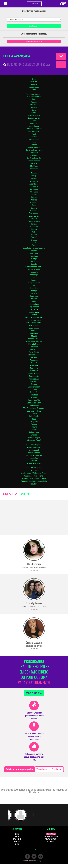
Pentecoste (34, 376)
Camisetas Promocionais (34, 476)
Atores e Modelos (34, 447)
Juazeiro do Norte (34, 320)
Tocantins (34, 169)
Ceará (34, 113)
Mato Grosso (34, 131)
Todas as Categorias (34, 445)
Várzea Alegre (34, 438)
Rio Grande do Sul (34, 158)
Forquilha (34, 253)
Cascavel (34, 227)
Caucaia (34, 229)
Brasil (34, 79)
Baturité (34, 208)
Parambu (34, 371)
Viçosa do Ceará (34, 440)
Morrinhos (34, 347)
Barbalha (34, 203)
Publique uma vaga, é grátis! (20, 769)
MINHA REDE (17, 842)
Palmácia (34, 365)
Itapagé (34, 293)
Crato (34, 243)
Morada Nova (34, 344)
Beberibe (34, 211)
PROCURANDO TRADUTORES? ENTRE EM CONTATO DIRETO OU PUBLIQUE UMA (34, 672)
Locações (34, 458)
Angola (34, 84)
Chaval (34, 235)
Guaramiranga (34, 269)
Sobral (34, 414)
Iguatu (34, 280)
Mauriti (34, 336)
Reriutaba (34, 395)
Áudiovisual (34, 450)
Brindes (34, 471)
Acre (34, 99)
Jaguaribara (34, 307)
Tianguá (34, 424)
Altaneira (34, 187)
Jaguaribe (34, 309)
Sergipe (34, 163)
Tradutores (34, 484)
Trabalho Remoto (34, 97)
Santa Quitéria (34, 400)
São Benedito (34, 406)
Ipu (34, 285)
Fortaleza (34, 256)
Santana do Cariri (34, 403)
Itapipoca (34, 296)
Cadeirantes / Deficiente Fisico (34, 473)
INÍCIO (17, 834)
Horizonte (34, 272)
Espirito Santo (34, 118)
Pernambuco (34, 139)
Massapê (34, 333)
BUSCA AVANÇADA (17, 56)
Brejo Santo (34, 216)
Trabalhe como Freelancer (49, 769)
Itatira (34, 301)
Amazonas (34, 105)
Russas (34, 397)
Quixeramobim (34, 387)
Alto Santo (34, 189)
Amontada (34, 192)
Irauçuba (34, 288)
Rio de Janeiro (34, 147)
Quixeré (34, 389)
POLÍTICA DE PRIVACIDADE (51, 837)
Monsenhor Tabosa (34, 341)
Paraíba (34, 137)
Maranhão (34, 123)
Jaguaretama (34, 304)
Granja (34, 259)
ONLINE (25, 494)
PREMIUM (10, 494)
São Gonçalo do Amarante (34, 408)
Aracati (34, 197)
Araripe (34, 200)
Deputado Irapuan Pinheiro (34, 248)
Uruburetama (34, 432)
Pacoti (34, 363)
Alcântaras (34, 184)
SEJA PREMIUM (51, 834)
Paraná (34, 145)
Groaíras (34, 261)
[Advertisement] (34, 518)
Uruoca (34, 435)
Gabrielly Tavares (34, 603)
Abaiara (34, 173)
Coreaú (34, 237)
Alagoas (34, 102)
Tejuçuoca (34, 422)
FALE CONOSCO (51, 842)
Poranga (34, 382)
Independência (34, 283)
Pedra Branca (34, 374)
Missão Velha (34, 339)
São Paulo (34, 166)
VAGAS (17, 837)
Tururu (34, 427)
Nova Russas (34, 355)
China (34, 90)
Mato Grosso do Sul (34, 129)
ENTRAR (34, 4)
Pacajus (34, 357)
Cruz (34, 245)
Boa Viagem (34, 213)
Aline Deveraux (34, 564)
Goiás (34, 121)
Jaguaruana (34, 312)
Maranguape (34, 328)
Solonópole (34, 416)
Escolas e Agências (34, 455)
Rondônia (34, 153)
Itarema (34, 299)
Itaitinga (34, 291)
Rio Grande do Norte (34, 150)
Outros (34, 461)
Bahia (34, 110)
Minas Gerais (34, 126)
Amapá (34, 107)
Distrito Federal (34, 115)
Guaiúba (34, 264)
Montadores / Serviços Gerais (34, 479)
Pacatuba (34, 360)
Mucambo (34, 349)
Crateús (34, 240)
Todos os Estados (34, 94)
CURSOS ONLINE (17, 839)
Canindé (34, 224)
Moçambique (34, 87)
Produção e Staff (34, 463)
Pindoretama (34, 379)
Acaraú (34, 179)
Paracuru (34, 368)
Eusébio (34, 251)
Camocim (34, 219)
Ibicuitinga (34, 275)
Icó (34, 277)
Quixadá (34, 384)
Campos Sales (34, 221)
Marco (34, 331)
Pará (34, 134)
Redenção (34, 392)
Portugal (34, 82)
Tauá (34, 419)
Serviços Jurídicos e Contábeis (34, 481)
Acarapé (34, 176)
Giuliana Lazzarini (34, 642)
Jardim (34, 315)
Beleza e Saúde (34, 453)
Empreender (42, 861)
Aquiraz (34, 194)
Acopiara (34, 181)
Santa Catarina (34, 161)
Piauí (34, 142)
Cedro (34, 232)
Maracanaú (34, 325)
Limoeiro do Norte (34, 323)
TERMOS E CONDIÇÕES (51, 839)
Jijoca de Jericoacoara (34, 317)
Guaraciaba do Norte (34, 267)
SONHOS (17, 844)
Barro (34, 205)
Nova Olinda (34, 352)
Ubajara (34, 430)
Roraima (34, 155)
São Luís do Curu (34, 411)
